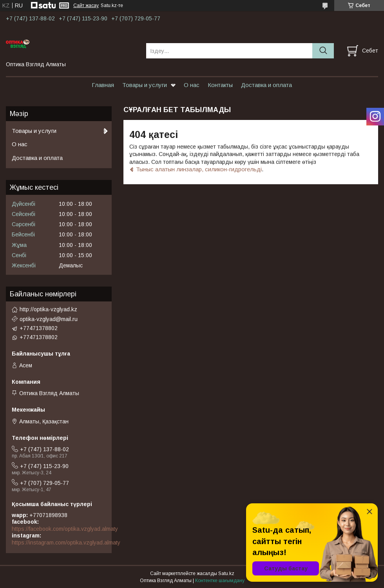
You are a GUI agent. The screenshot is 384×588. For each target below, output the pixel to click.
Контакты (220, 85)
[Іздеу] (323, 51)
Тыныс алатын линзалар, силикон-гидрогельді (199, 169)
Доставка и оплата (266, 85)
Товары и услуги (145, 85)
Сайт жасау (86, 5)
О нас (192, 85)
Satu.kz (226, 573)
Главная (103, 85)
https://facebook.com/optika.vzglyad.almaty (65, 529)
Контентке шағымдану (220, 581)
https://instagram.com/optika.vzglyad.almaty (66, 543)
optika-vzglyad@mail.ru (49, 319)
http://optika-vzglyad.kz (48, 309)
